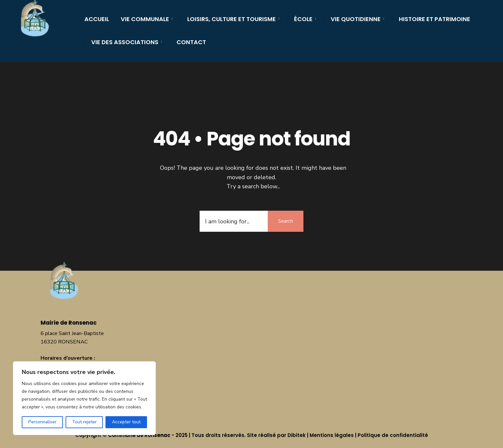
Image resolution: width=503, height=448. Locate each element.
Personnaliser (42, 422)
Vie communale (145, 19)
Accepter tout (126, 422)
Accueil (97, 19)
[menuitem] (147, 18)
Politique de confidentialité (393, 435)
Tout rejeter (84, 422)
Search (286, 221)
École (303, 19)
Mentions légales (332, 435)
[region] (84, 398)
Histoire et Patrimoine (435, 19)
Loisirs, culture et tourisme (232, 19)
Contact (191, 42)
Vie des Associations (125, 42)
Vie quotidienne (356, 19)
